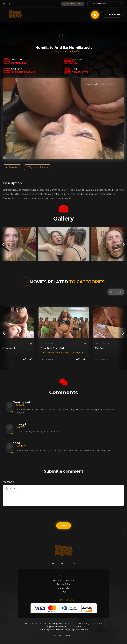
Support (64, 563)
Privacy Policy (63, 584)
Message (8, 482)
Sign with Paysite (38, 167)
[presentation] (4, 244)
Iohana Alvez (62, 353)
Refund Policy (64, 588)
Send (64, 526)
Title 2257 (55, 563)
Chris (43, 353)
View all (116, 292)
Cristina (53, 51)
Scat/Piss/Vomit (48, 343)
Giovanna (65, 51)
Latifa (76, 51)
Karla (76, 353)
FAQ (63, 592)
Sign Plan (112, 14)
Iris (70, 353)
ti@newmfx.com (55, 630)
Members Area (73, 4)
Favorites (12, 167)
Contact (73, 563)
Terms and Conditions (63, 580)
